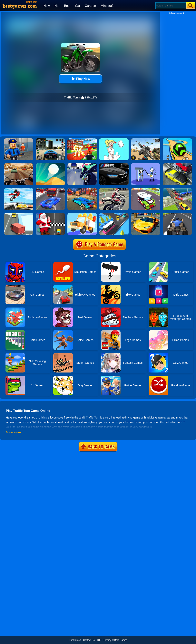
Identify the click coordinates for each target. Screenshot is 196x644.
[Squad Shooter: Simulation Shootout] (146, 140)
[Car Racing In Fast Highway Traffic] (50, 189)
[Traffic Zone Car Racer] (82, 189)
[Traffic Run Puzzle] (114, 214)
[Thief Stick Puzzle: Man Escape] (146, 165)
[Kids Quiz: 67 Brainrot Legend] (82, 140)
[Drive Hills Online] (82, 214)
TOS (99, 640)
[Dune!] (50, 165)
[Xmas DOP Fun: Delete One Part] (114, 140)
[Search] (171, 6)
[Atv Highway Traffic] (177, 214)
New (47, 6)
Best (67, 6)
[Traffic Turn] (19, 214)
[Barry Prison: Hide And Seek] (19, 140)
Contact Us (89, 640)
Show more (13, 432)
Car (78, 6)
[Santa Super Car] (50, 214)
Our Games (75, 640)
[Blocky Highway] (146, 189)
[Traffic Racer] (177, 165)
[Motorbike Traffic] (114, 189)
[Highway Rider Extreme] (19, 165)
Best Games (121, 640)
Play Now (80, 79)
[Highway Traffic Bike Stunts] (19, 189)
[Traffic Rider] (82, 165)
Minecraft (107, 6)
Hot (57, 6)
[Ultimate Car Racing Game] (146, 214)
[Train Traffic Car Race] (177, 189)
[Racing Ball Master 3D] (177, 140)
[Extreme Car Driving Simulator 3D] (50, 140)
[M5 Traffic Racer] (114, 165)
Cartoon (90, 6)
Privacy (107, 640)
